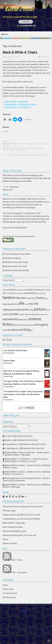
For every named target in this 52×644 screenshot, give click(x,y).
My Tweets (7, 340)
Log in (5, 585)
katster (7, 141)
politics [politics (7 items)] (6, 314)
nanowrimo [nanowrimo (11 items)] (23, 310)
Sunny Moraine (10, 353)
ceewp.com (44, 636)
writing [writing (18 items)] (25, 330)
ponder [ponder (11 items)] (14, 314)
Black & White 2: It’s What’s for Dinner (21, 105)
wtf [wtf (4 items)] (31, 330)
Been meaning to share (13, 527)
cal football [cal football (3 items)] (47, 290)
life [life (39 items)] (22, 303)
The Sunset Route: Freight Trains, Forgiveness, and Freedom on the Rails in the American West (23, 394)
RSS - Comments (19, 572)
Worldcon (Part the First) (27, 440)
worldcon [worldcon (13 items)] (13, 330)
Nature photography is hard (14, 531)
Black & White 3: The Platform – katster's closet (26, 459)
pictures (6, 146)
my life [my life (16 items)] (33, 304)
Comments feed (10, 593)
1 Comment (45, 57)
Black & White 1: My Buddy (17, 102)
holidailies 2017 (33, 144)
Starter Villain (9, 361)
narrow (12, 150)
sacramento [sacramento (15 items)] (10, 319)
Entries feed (8, 589)
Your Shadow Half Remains (15, 350)
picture (19, 150)
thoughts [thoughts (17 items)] (41, 325)
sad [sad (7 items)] (21, 319)
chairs (19, 148)
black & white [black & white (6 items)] (34, 290)
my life (43, 144)
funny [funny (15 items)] (40, 298)
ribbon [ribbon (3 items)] (42, 315)
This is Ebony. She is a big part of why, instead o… (24, 507)
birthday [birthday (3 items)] (25, 290)
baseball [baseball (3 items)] (5, 290)
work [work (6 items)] (5, 330)
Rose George (9, 376)
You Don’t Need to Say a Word (18, 254)
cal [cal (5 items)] (42, 290)
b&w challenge (11, 144)
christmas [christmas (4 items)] (13, 293)
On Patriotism (19, 481)
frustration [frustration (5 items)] (31, 298)
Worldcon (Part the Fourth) (16, 262)
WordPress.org (9, 597)
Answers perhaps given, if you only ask (19, 535)
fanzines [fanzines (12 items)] (21, 298)
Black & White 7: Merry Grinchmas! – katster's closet (27, 452)
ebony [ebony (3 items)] (44, 293)
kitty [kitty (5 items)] (17, 304)
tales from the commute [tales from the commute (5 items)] (24, 325)
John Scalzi (9, 363)
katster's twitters (10, 543)
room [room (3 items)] (46, 315)
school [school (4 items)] (26, 320)
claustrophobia (28, 148)
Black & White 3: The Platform (18, 108)
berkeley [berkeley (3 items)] (19, 290)
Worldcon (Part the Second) (17, 270)
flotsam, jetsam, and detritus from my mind (21, 515)
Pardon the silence (13, 258)
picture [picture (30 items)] (40, 309)
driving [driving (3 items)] (39, 293)
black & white (10, 148)
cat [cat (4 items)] (8, 293)
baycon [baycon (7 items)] (12, 290)
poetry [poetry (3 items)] (48, 310)
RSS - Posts (17, 560)
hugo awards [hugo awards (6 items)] (9, 304)
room (25, 150)
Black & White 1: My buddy (19, 455)
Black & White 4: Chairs (20, 52)
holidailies (21, 144)
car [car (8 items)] (4, 293)
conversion (40, 148)
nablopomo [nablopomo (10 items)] (9, 310)
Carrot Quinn (9, 400)
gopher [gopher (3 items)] (46, 298)
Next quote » (8, 190)
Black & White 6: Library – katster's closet (23, 465)
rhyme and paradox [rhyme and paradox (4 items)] (32, 314)
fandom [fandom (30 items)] (9, 298)
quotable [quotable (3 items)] (22, 315)
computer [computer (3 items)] (20, 293)
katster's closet (20, 10)
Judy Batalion (10, 387)
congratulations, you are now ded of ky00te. (21, 519)
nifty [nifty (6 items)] (32, 310)
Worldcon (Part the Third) (16, 266)
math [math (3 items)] (26, 304)
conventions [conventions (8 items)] (30, 293)
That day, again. (9, 511)
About (5, 539)
